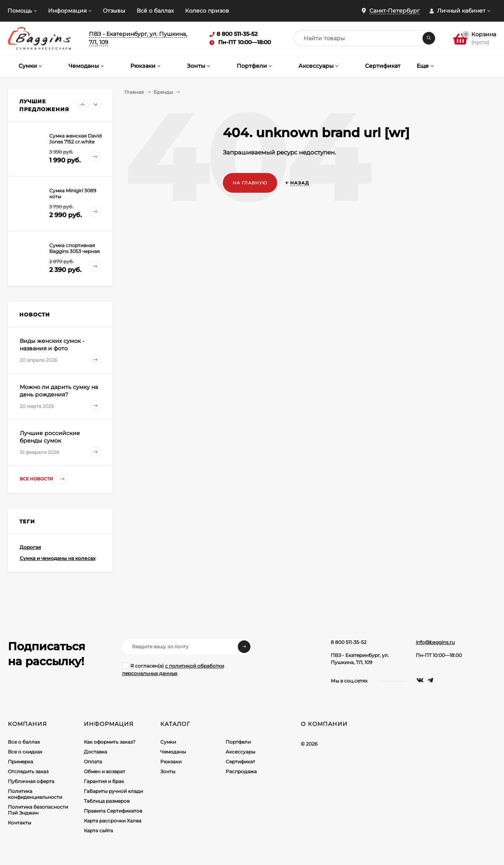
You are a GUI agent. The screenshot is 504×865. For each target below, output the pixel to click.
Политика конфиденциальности (35, 794)
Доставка (95, 752)
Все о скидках (25, 752)
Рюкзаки (171, 762)
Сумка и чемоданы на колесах (57, 558)
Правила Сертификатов (113, 811)
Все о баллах (24, 742)
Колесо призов (207, 11)
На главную (250, 183)
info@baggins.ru (435, 642)
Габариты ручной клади (113, 791)
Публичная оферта (31, 781)
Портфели (238, 742)
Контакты (19, 823)
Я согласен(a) (173, 669)
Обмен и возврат (105, 771)
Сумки (168, 742)
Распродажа (241, 771)
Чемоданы (173, 752)
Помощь (20, 11)
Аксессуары (240, 752)
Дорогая (30, 547)
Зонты (168, 771)
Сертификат (240, 762)
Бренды (163, 92)
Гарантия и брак (104, 781)
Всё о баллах (155, 11)
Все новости (44, 479)
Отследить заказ (28, 771)
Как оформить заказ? (110, 742)
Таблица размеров (107, 801)
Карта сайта (98, 831)
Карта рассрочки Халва (113, 821)
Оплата (93, 762)
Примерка (20, 762)
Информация (67, 11)
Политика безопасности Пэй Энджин (38, 810)
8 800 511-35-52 (349, 642)
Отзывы (114, 11)
